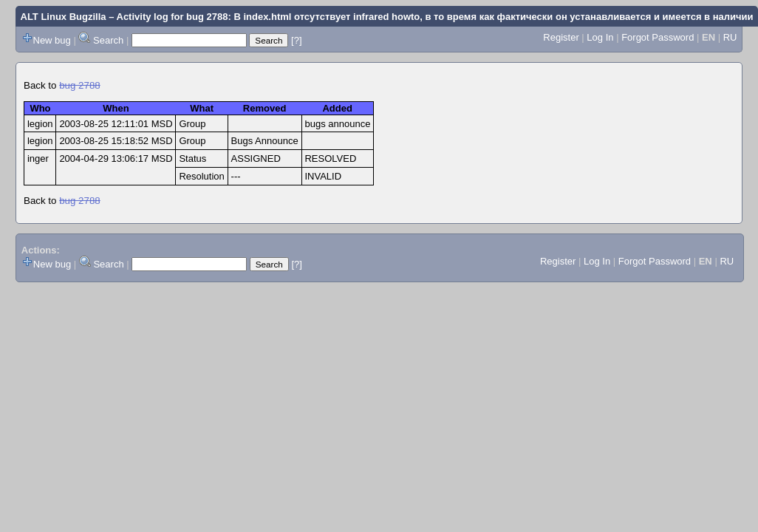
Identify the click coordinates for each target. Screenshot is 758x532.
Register (561, 37)
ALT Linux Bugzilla (64, 17)
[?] (296, 40)
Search (108, 40)
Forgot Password (658, 37)
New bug (52, 40)
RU (730, 37)
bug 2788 (80, 85)
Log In (600, 37)
